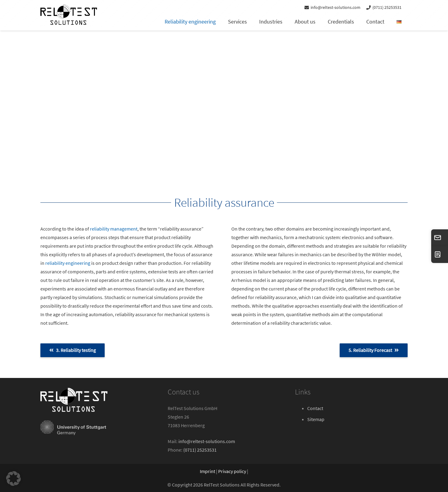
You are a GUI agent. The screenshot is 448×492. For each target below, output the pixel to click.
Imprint (207, 471)
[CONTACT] (440, 255)
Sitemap (316, 419)
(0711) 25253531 (200, 450)
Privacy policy (232, 471)
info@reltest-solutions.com (207, 441)
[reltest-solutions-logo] (69, 15)
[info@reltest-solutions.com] (440, 238)
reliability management (114, 229)
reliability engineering (68, 263)
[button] (13, 479)
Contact (315, 408)
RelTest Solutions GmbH (192, 408)
